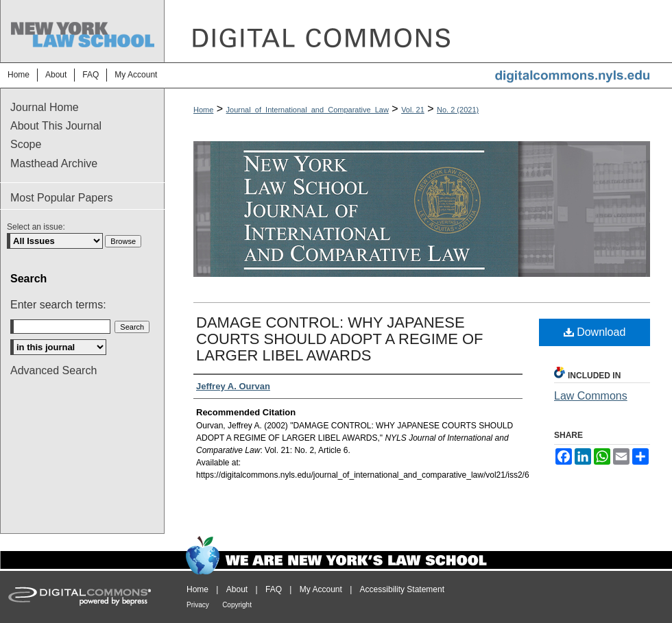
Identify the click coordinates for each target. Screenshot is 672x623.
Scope (26, 144)
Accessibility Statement (402, 589)
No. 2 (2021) (458, 110)
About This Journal (56, 126)
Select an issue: (36, 227)
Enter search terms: (58, 305)
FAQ (274, 589)
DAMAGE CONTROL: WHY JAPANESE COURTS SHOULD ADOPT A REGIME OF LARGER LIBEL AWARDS (340, 339)
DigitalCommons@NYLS (418, 31)
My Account (321, 589)
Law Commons (591, 396)
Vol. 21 (413, 110)
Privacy (198, 605)
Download (595, 332)
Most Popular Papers (61, 198)
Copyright (237, 605)
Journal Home (45, 107)
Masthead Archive (54, 163)
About (237, 589)
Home (203, 110)
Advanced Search (53, 370)
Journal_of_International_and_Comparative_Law (308, 110)
